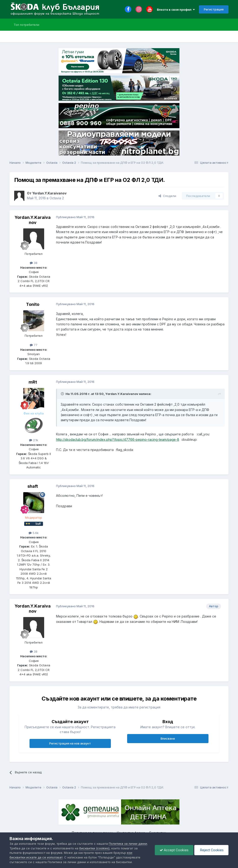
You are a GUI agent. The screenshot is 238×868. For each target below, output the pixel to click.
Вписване (168, 738)
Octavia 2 (57, 198)
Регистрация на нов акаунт (70, 743)
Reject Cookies (211, 850)
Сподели (167, 196)
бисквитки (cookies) (94, 848)
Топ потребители (26, 25)
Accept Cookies (174, 850)
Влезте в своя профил (176, 10)
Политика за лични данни (128, 844)
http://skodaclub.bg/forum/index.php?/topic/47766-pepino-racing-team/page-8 (118, 439)
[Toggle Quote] (63, 394)
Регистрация (214, 9)
